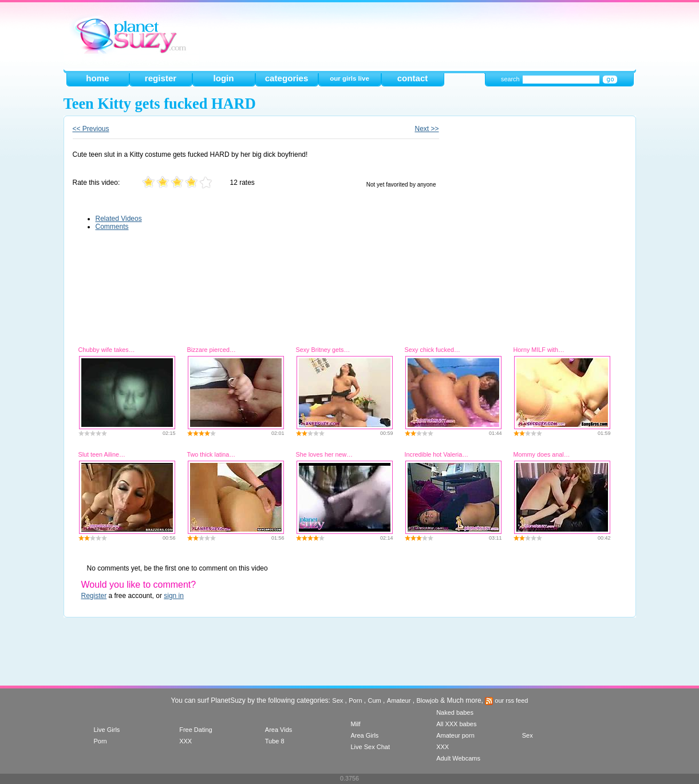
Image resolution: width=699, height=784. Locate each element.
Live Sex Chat (370, 747)
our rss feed (506, 700)
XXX (185, 741)
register (161, 78)
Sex (337, 700)
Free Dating (196, 730)
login (223, 78)
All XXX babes (456, 724)
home (97, 78)
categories (287, 78)
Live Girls (107, 730)
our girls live (349, 78)
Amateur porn (455, 735)
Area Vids (279, 730)
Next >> (426, 129)
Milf (355, 724)
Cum (375, 700)
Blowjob (427, 700)
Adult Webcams (458, 758)
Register (94, 596)
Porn (355, 700)
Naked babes (455, 712)
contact (413, 78)
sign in (174, 596)
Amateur (399, 700)
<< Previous (91, 129)
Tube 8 (275, 741)
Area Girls (364, 735)
